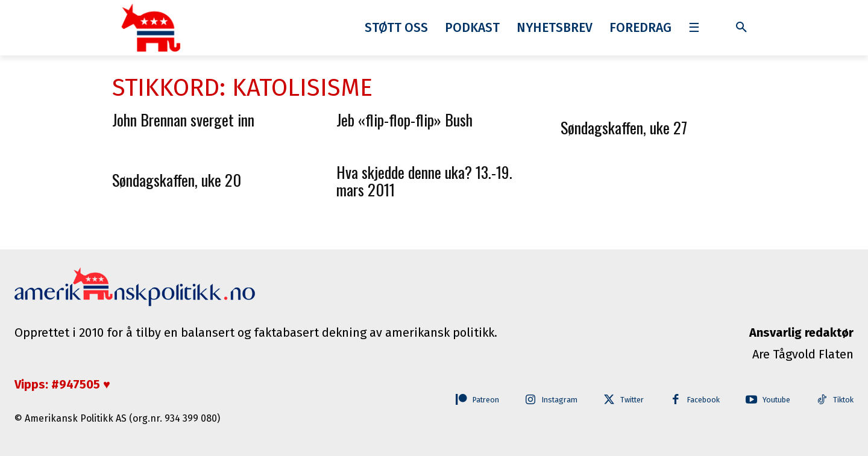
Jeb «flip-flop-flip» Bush (404, 120)
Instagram (552, 400)
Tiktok (843, 400)
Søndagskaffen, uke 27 (624, 127)
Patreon (475, 400)
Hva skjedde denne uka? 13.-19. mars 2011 (424, 181)
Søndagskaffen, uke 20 (177, 180)
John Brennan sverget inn (183, 120)
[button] (741, 28)
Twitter (627, 400)
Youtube (774, 400)
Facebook (700, 400)
